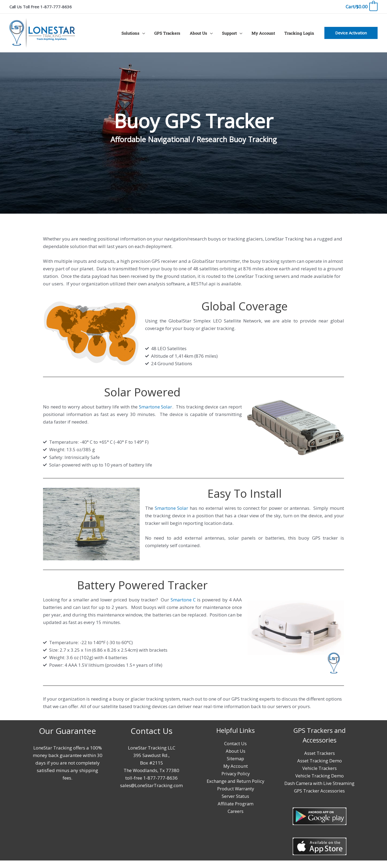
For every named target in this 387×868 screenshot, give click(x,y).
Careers (235, 811)
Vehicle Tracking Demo (319, 776)
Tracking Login (300, 33)
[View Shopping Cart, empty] (361, 7)
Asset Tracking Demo (319, 761)
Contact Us (236, 743)
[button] (351, 33)
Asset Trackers (319, 753)
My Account (265, 33)
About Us (203, 33)
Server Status (236, 796)
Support (233, 33)
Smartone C (183, 600)
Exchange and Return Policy (236, 781)
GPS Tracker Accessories (319, 798)
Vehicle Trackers (319, 768)
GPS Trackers (173, 33)
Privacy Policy (235, 774)
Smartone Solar (155, 407)
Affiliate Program (235, 804)
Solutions (138, 33)
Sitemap (235, 758)
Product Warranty (235, 789)
